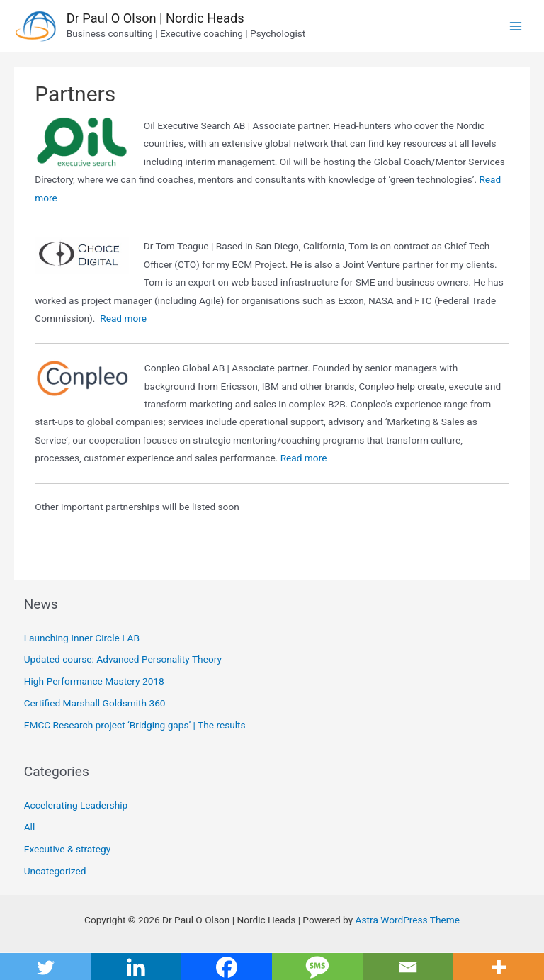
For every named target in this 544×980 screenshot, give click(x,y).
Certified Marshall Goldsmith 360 (95, 703)
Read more (123, 318)
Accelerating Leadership (76, 805)
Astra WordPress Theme (408, 920)
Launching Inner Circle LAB (82, 638)
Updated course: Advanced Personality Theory (123, 659)
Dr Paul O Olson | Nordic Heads (155, 18)
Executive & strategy (67, 849)
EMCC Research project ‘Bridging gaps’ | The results (135, 725)
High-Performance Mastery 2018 (94, 681)
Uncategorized (55, 871)
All (30, 827)
